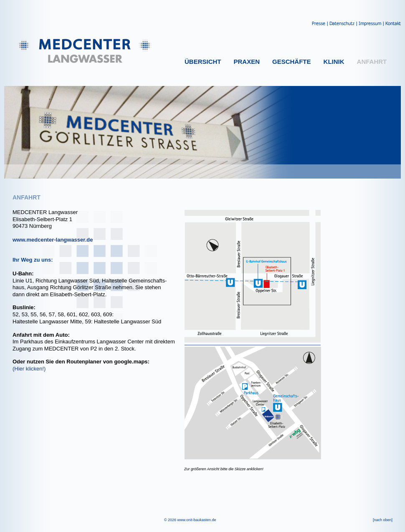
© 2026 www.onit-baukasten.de (190, 520)
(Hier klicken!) (29, 369)
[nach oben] (383, 520)
